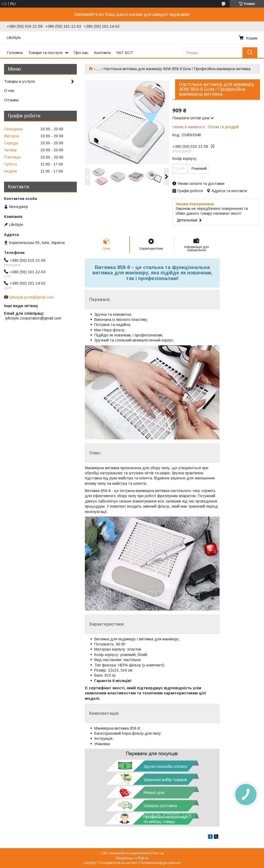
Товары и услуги (19, 81)
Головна (15, 53)
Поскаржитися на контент (118, 863)
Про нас (81, 53)
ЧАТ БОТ (125, 53)
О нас (9, 90)
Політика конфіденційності (160, 863)
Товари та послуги (45, 53)
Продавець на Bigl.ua (132, 858)
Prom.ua (157, 853)
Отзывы (11, 100)
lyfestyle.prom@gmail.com (32, 297)
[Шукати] (250, 53)
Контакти (102, 53)
